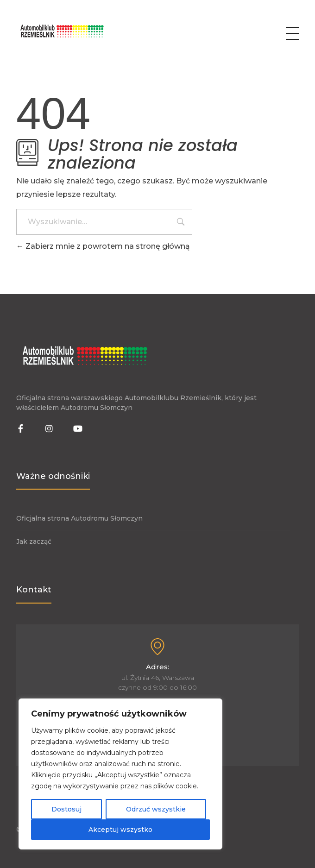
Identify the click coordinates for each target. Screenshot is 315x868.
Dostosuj (66, 809)
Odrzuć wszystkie (156, 809)
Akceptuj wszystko (120, 830)
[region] (120, 774)
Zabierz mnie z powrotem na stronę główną (103, 246)
